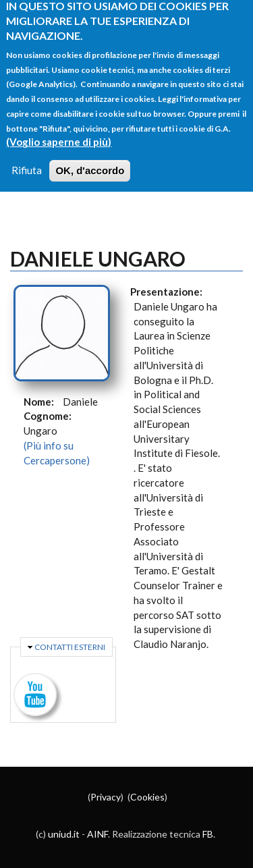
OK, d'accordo (90, 158)
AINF (97, 834)
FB (208, 834)
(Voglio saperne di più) (59, 130)
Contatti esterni (70, 647)
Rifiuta (27, 158)
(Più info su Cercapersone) (57, 453)
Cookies (147, 797)
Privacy (106, 797)
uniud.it (64, 834)
